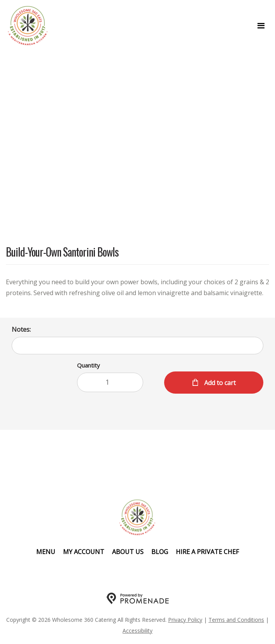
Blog (160, 552)
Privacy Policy (185, 620)
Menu (46, 552)
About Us (128, 552)
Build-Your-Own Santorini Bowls (62, 252)
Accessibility (137, 631)
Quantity (88, 365)
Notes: (21, 329)
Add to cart (219, 383)
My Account (84, 552)
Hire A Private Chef (207, 552)
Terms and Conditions (236, 620)
